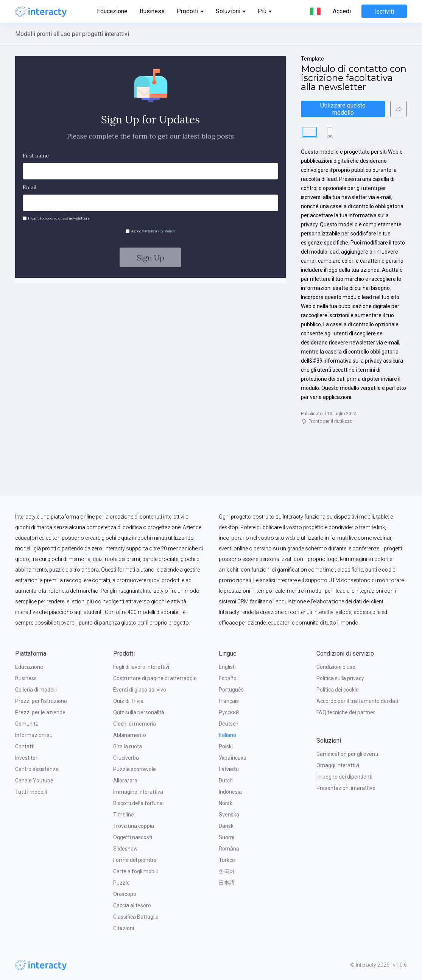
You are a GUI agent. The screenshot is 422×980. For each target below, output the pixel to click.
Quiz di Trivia (128, 701)
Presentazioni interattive (346, 788)
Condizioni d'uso (336, 667)
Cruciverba (126, 758)
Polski (226, 746)
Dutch (226, 781)
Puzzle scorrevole (135, 769)
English (227, 667)
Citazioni (124, 928)
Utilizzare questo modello (344, 109)
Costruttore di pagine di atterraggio (155, 678)
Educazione (112, 11)
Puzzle (121, 883)
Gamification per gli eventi (347, 754)
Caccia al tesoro (132, 905)
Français (229, 701)
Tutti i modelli (31, 792)
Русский (229, 712)
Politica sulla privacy (340, 678)
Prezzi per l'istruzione (41, 701)
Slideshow (125, 849)
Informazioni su (34, 735)
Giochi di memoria (135, 724)
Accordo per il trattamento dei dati (357, 701)
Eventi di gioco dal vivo (140, 690)
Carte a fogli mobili (135, 871)
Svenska (229, 815)
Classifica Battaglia (136, 917)
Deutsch (229, 724)
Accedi (342, 11)
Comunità (27, 724)
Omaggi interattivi (338, 765)
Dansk (226, 826)
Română (229, 849)
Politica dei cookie (338, 690)
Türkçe (227, 860)
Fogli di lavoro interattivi (141, 667)
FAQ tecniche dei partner (346, 712)
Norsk (226, 803)
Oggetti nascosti (133, 837)
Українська (233, 758)
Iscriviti (384, 12)
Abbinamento (130, 735)
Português (231, 690)
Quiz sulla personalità (139, 712)
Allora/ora (125, 781)
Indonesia (230, 792)
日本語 (227, 883)
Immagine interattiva (138, 792)
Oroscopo (125, 894)
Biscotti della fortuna (138, 803)
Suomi (227, 837)
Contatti (25, 746)
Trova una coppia (134, 826)
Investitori (27, 758)
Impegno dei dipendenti (344, 777)
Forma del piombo (135, 860)
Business (152, 11)
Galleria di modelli (36, 690)
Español (228, 678)
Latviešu (229, 769)
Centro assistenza (37, 769)
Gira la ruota (128, 746)
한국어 (227, 871)
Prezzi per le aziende (40, 712)
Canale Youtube (34, 781)
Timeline (124, 815)
